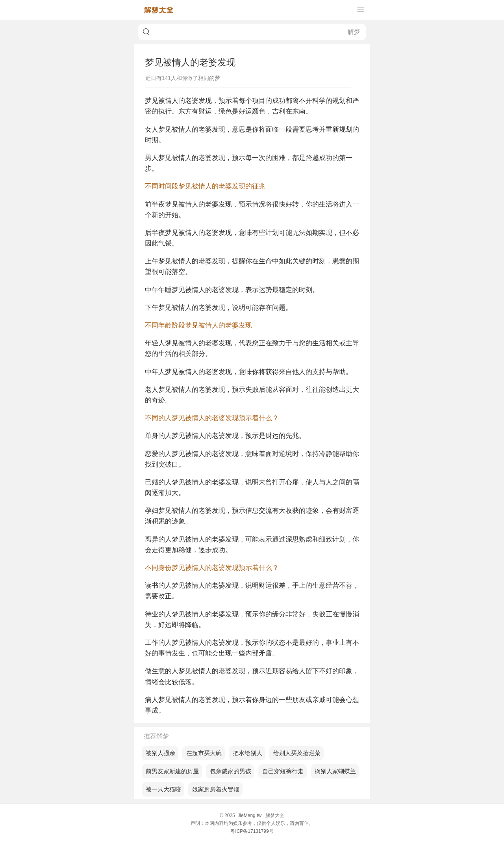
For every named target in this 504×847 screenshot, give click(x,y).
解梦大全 (275, 815)
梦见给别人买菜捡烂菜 (295, 753)
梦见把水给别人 (246, 753)
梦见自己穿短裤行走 (281, 771)
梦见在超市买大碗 (202, 753)
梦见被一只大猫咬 (161, 789)
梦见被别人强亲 (158, 753)
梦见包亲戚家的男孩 (229, 771)
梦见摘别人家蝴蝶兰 (333, 771)
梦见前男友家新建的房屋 (170, 771)
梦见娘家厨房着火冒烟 (214, 789)
